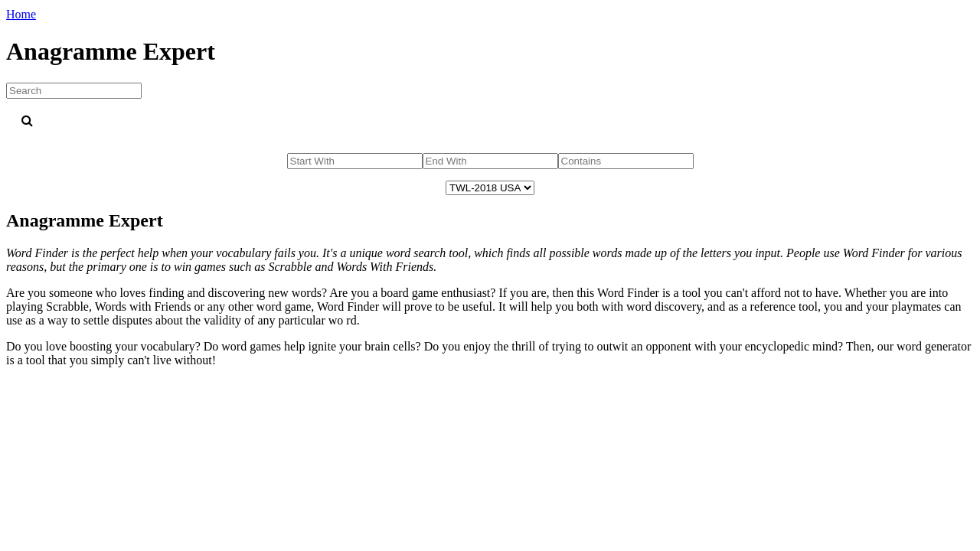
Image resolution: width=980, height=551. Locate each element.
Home (21, 14)
